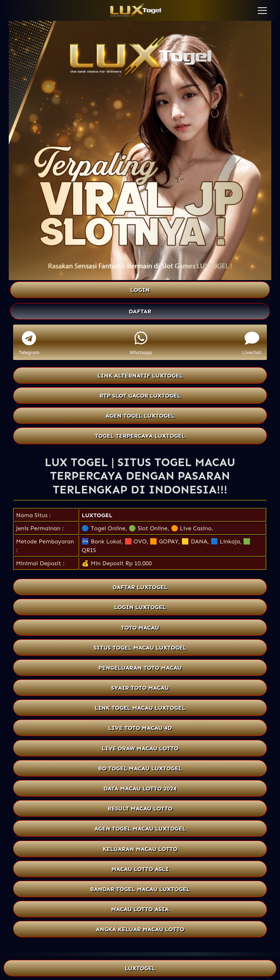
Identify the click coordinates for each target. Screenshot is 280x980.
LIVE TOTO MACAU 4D (140, 728)
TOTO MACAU (140, 627)
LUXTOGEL (97, 515)
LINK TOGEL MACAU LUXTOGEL (140, 708)
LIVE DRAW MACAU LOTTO (140, 748)
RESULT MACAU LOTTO (140, 808)
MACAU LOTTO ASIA (140, 909)
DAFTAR (140, 311)
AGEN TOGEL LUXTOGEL (140, 416)
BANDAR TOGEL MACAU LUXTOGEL (140, 889)
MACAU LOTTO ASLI (140, 869)
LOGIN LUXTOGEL (140, 607)
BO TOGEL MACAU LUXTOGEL (140, 768)
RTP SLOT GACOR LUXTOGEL (140, 396)
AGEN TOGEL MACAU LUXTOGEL (140, 828)
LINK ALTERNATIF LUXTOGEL (140, 375)
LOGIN (140, 290)
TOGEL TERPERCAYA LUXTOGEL (140, 436)
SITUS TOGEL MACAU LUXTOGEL (140, 648)
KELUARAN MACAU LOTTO (140, 849)
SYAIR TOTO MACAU (140, 688)
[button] (262, 11)
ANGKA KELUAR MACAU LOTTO (140, 929)
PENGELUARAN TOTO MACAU (140, 668)
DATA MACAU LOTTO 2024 (140, 788)
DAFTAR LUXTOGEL (140, 587)
